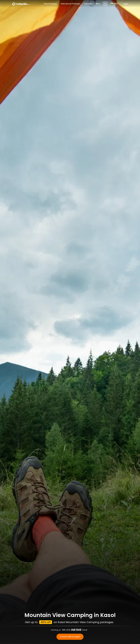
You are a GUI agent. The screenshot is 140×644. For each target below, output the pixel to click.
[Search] (105, 4)
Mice (98, 4)
